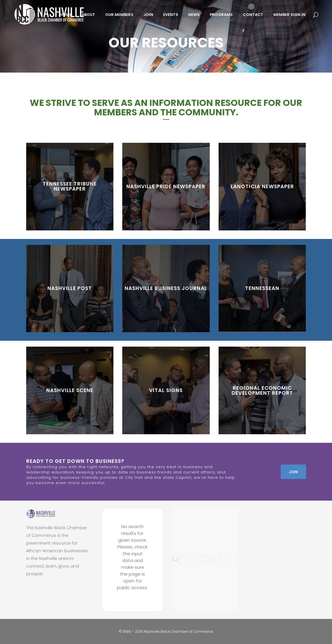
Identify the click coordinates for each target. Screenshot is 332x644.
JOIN (293, 472)
